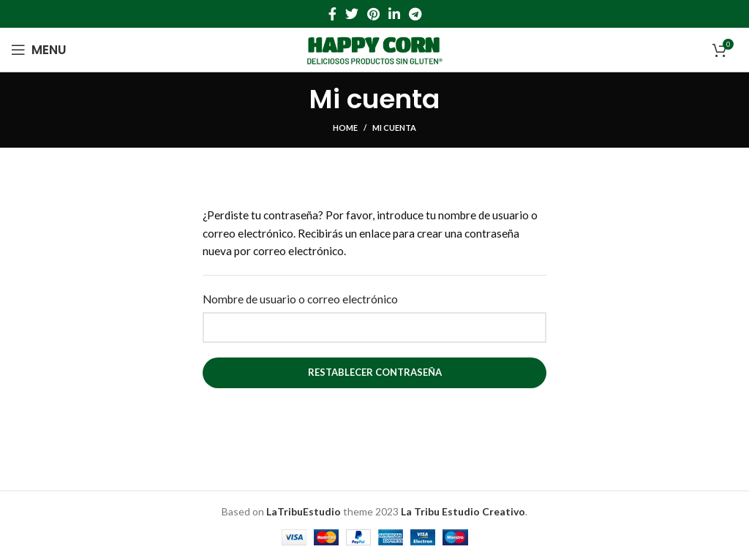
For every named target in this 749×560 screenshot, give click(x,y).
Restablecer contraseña (375, 372)
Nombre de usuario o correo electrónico (300, 299)
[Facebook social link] (332, 14)
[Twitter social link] (352, 14)
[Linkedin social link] (394, 14)
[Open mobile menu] (39, 50)
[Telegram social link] (415, 14)
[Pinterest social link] (373, 14)
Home (345, 128)
